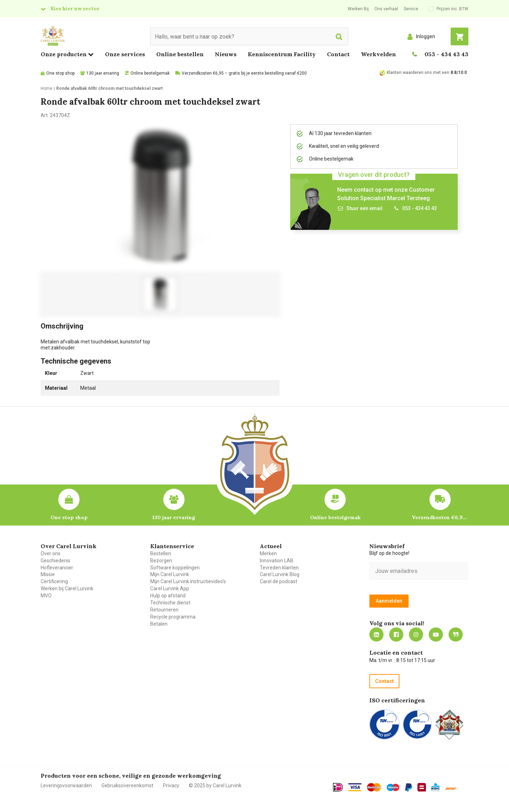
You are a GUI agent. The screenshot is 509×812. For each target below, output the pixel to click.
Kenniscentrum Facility (282, 54)
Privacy (171, 785)
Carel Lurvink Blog (280, 574)
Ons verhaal (386, 9)
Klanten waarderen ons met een (418, 72)
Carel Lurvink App (170, 588)
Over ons (51, 553)
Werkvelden (378, 54)
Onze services (125, 54)
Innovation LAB (277, 561)
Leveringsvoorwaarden (66, 785)
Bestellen (161, 553)
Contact (338, 54)
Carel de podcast (279, 581)
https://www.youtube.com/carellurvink (436, 634)
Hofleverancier (57, 568)
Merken (268, 553)
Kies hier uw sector (75, 8)
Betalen (159, 624)
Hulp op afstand (168, 596)
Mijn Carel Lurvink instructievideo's (188, 581)
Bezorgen (161, 561)
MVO (46, 596)
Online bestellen (180, 54)
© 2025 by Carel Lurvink (215, 785)
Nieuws (226, 54)
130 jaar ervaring (103, 73)
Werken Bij (358, 9)
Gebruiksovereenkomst (127, 785)
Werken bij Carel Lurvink (67, 588)
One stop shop (60, 73)
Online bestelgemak (150, 73)
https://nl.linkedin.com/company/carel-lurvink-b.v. (376, 634)
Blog (456, 634)
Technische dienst (170, 603)
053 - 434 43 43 (446, 54)
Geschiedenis (55, 561)
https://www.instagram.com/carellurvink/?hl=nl (416, 634)
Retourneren (164, 610)
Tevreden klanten (279, 568)
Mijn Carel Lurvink (170, 574)
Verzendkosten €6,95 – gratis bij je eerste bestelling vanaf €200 (244, 73)
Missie (48, 574)
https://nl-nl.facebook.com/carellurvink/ (396, 634)
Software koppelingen (175, 568)
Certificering (54, 581)
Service (411, 9)
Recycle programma (173, 617)
